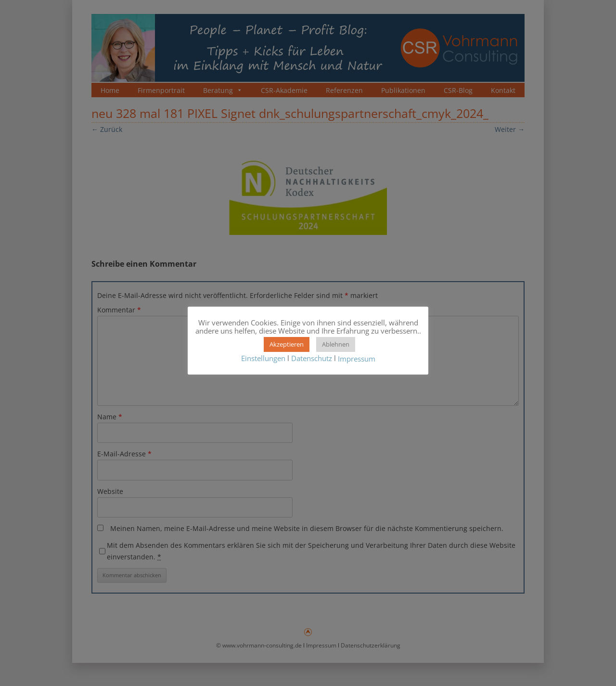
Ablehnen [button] (336, 344)
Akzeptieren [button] (287, 344)
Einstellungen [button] (263, 358)
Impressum (357, 359)
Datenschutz (312, 358)
